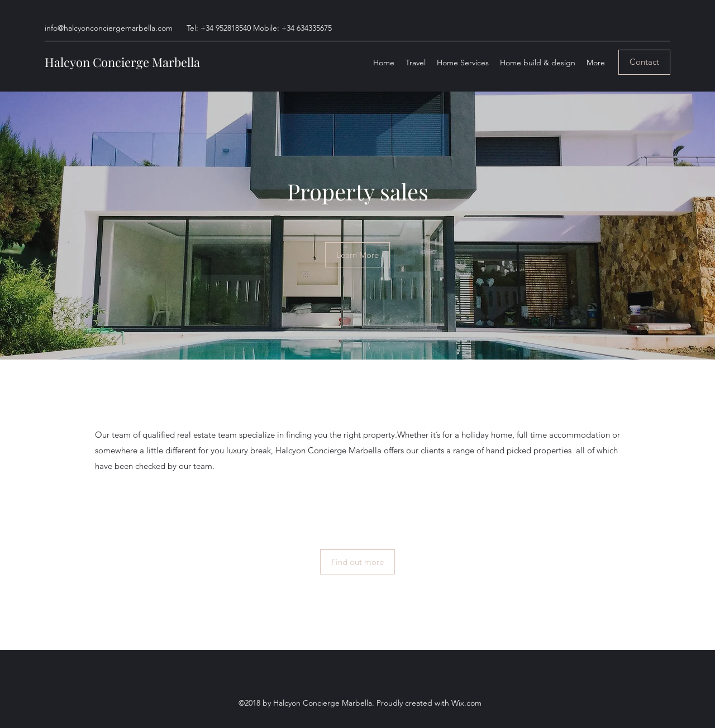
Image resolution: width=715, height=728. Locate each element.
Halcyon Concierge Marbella (122, 62)
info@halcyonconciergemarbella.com (109, 28)
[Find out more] (357, 562)
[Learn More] (357, 255)
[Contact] (644, 62)
